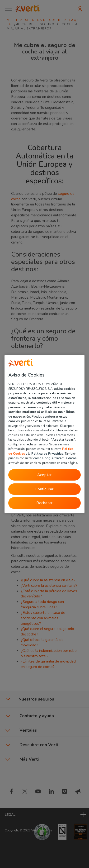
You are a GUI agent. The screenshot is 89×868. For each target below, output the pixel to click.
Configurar (44, 489)
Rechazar (44, 503)
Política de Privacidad (47, 453)
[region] (45, 434)
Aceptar (45, 475)
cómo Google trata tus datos (55, 458)
